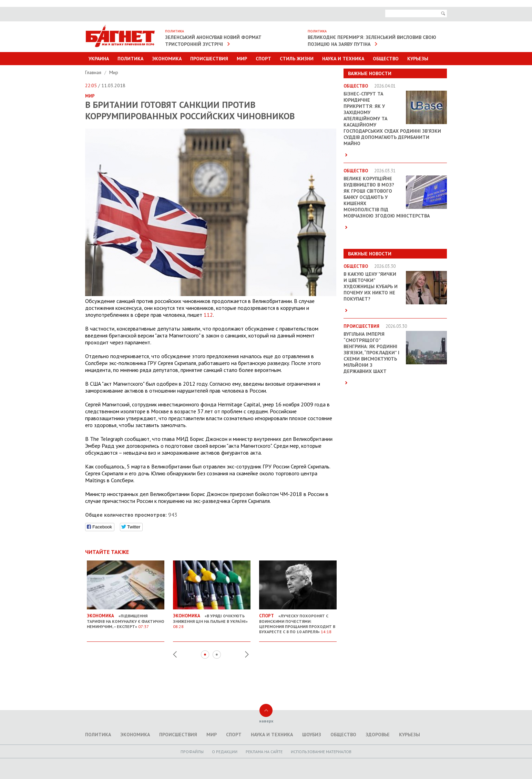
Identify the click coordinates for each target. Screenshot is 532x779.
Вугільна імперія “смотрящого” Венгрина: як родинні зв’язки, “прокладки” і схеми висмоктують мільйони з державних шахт (371, 353)
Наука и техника (343, 59)
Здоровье (378, 735)
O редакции (225, 752)
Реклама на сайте (264, 752)
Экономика (167, 59)
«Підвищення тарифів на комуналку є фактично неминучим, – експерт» (126, 618)
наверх (266, 721)
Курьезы (418, 59)
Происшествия (209, 59)
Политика (130, 59)
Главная (94, 72)
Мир (242, 59)
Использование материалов (321, 752)
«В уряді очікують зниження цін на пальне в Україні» (212, 618)
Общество (386, 59)
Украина (99, 59)
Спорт (263, 59)
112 (208, 315)
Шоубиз (312, 735)
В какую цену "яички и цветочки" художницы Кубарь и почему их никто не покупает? (371, 286)
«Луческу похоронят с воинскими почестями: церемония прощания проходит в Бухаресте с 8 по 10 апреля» (298, 621)
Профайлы (192, 752)
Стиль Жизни (297, 59)
